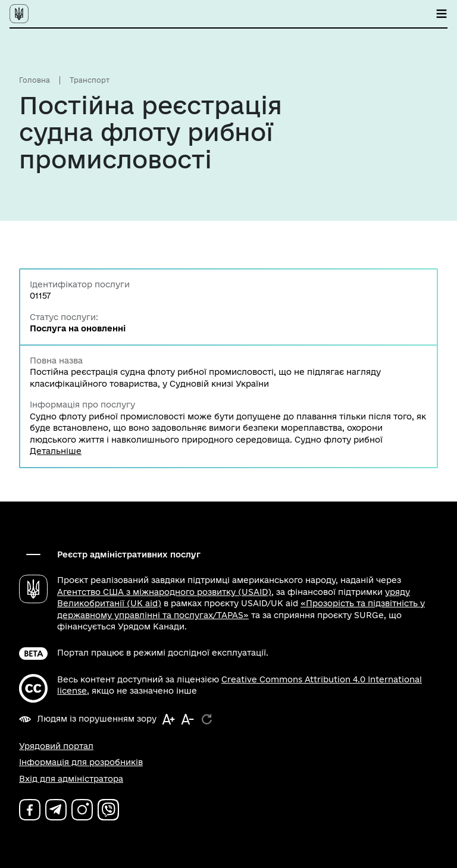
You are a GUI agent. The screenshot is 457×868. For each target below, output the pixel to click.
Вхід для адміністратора (71, 779)
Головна (35, 80)
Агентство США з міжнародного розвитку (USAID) (164, 592)
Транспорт (90, 80)
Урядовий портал (56, 746)
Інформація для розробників (81, 762)
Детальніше (56, 451)
